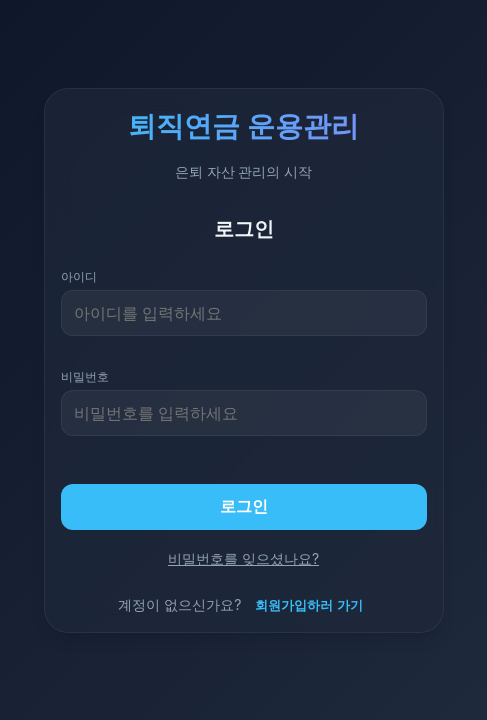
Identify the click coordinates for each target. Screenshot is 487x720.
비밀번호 (85, 376)
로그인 (244, 506)
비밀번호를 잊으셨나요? (243, 558)
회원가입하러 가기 (308, 605)
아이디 (79, 276)
